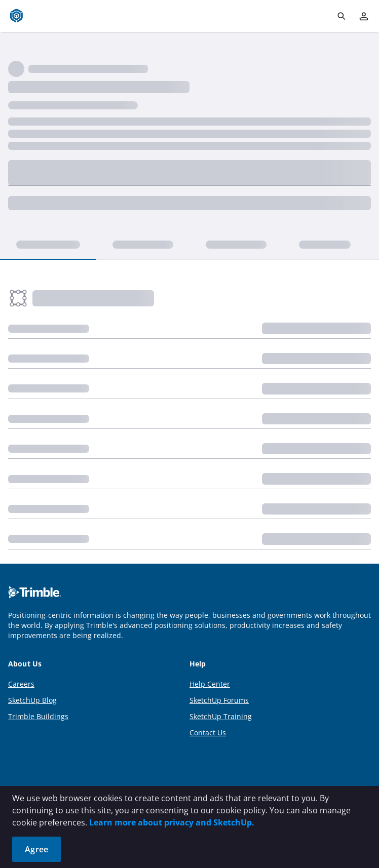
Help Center (210, 684)
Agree (36, 849)
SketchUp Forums (219, 700)
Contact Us (208, 733)
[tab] (48, 245)
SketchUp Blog (32, 700)
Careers (21, 684)
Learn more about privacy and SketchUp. (172, 822)
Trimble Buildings (38, 716)
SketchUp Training (221, 716)
